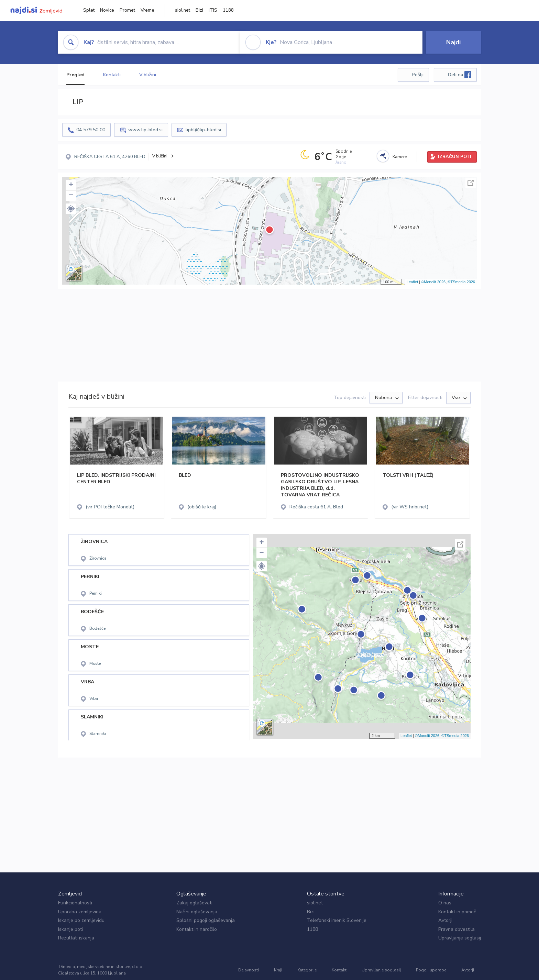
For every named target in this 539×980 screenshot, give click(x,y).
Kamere (400, 157)
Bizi (199, 10)
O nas (445, 903)
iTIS (213, 10)
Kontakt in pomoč (457, 912)
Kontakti (112, 75)
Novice (107, 10)
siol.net (183, 10)
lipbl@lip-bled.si (203, 130)
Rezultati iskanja (76, 938)
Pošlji (418, 75)
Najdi (453, 42)
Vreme (147, 10)
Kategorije (307, 970)
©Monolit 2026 (433, 282)
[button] (71, 209)
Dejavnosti (249, 970)
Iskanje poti (70, 929)
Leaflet (412, 282)
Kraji (278, 970)
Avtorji (445, 920)
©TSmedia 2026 (461, 282)
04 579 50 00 (91, 130)
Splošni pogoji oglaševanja (206, 920)
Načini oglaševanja (197, 912)
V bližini (148, 75)
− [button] (71, 196)
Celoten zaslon (471, 183)
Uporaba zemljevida (80, 912)
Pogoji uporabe (431, 970)
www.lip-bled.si (145, 130)
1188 (228, 10)
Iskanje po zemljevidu (81, 920)
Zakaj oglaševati (194, 903)
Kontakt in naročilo (197, 929)
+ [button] (71, 185)
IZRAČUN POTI (455, 157)
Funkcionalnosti (75, 903)
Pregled (75, 75)
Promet (127, 10)
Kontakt (339, 970)
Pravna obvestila (456, 929)
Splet (89, 10)
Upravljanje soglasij (460, 938)
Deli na (460, 75)
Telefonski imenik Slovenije (337, 920)
